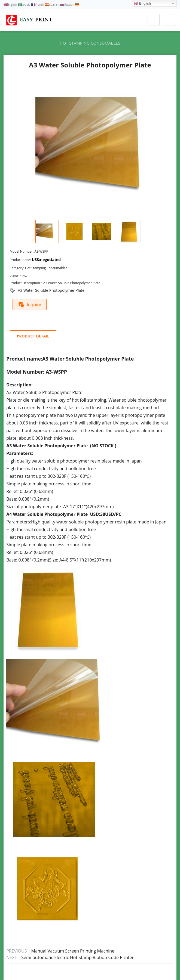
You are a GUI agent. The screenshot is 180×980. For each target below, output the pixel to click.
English (142, 4)
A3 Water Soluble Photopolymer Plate (51, 290)
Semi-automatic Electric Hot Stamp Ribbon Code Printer (77, 957)
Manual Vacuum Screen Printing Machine (73, 951)
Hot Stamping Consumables (90, 43)
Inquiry (30, 304)
